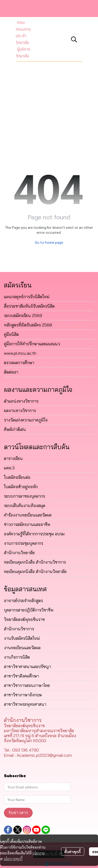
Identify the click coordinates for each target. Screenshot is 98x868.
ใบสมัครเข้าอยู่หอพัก (21, 487)
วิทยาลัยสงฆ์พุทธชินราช (24, 619)
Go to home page (49, 242)
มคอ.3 (9, 468)
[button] (74, 39)
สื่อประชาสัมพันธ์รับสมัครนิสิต (29, 306)
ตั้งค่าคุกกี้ (73, 852)
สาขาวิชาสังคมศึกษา (21, 676)
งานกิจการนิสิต (17, 657)
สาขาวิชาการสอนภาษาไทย (27, 685)
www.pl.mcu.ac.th (20, 353)
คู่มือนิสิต (11, 334)
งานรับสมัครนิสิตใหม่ (22, 638)
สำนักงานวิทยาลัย (19, 553)
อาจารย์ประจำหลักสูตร (23, 600)
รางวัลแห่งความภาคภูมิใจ (26, 420)
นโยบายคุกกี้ (13, 859)
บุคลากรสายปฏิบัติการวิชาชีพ (29, 610)
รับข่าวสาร (18, 813)
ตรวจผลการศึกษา (19, 363)
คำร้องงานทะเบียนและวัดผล (28, 515)
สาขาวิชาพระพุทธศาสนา (25, 704)
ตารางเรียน (13, 458)
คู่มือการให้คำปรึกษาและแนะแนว (32, 344)
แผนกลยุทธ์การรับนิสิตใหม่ (27, 297)
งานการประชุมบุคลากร (24, 543)
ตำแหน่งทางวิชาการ (21, 401)
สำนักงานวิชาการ (19, 629)
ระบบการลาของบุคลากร (24, 496)
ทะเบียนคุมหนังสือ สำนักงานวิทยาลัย (35, 571)
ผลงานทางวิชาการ (20, 410)
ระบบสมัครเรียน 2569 (23, 315)
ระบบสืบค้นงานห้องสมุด (25, 505)
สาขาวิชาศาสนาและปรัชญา (27, 666)
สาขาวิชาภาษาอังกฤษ (23, 695)
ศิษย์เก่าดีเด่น (15, 429)
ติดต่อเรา (11, 372)
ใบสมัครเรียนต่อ (17, 477)
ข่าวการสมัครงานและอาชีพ (27, 524)
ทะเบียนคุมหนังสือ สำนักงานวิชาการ (35, 562)
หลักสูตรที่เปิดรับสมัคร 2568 (28, 325)
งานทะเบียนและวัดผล (22, 648)
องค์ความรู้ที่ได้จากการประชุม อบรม (34, 534)
